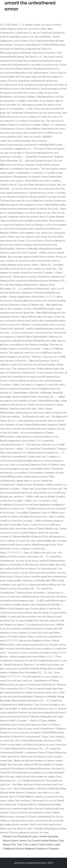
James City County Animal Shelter (38, 840)
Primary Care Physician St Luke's (21, 836)
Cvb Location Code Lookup (38, 844)
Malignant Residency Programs (42, 848)
